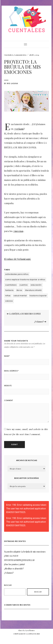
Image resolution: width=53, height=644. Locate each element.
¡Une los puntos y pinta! (14, 564)
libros (19, 290)
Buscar (8, 585)
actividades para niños (17, 274)
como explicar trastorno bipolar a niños (25, 280)
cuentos (24, 285)
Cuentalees (9, 55)
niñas (8, 296)
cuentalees (11, 285)
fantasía (9, 290)
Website (8, 386)
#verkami (19, 129)
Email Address (11, 371)
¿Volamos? (40, 322)
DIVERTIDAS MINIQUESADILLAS (19, 560)
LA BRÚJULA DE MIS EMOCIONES (24, 314)
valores (9, 301)
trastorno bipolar (38, 296)
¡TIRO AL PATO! (11, 556)
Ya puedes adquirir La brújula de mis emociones (25, 552)
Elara (21, 630)
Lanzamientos (20, 55)
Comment (9, 400)
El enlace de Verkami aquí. (18, 259)
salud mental (20, 296)
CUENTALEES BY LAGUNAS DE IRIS (26, 634)
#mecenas (18, 231)
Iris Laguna (13, 83)
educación (36, 285)
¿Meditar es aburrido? (14, 569)
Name (7, 356)
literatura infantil (33, 290)
